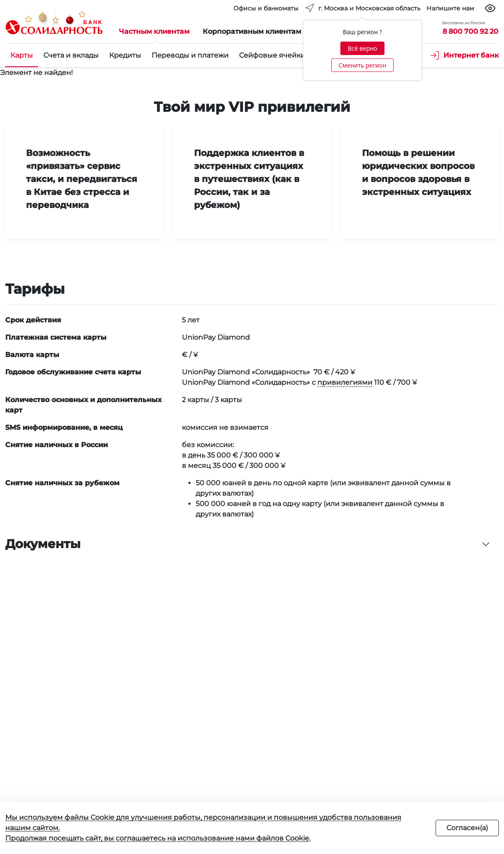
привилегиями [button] (345, 382)
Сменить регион (362, 65)
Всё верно (362, 48)
